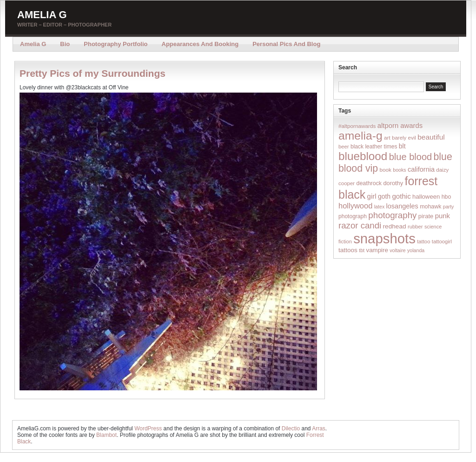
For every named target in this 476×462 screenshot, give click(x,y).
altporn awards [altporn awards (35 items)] (400, 126)
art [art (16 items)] (387, 137)
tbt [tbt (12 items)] (362, 250)
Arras (319, 429)
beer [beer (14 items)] (344, 147)
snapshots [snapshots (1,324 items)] (384, 238)
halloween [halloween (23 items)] (426, 197)
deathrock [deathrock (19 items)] (369, 183)
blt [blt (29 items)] (402, 146)
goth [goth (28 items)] (384, 196)
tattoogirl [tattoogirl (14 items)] (442, 241)
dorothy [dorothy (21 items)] (393, 183)
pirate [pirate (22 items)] (426, 216)
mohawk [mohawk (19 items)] (430, 207)
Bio (65, 44)
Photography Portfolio (116, 44)
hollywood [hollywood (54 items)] (355, 206)
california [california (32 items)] (421, 169)
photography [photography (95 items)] (392, 215)
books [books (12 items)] (399, 170)
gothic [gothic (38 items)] (401, 196)
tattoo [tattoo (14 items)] (423, 241)
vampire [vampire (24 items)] (377, 250)
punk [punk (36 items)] (443, 216)
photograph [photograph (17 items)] (353, 216)
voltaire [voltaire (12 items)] (397, 250)
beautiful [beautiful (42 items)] (431, 137)
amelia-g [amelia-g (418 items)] (360, 136)
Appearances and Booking (200, 44)
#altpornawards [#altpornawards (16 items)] (357, 126)
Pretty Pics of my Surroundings (93, 73)
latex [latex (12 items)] (380, 207)
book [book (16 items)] (385, 170)
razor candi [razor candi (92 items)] (360, 225)
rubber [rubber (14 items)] (415, 227)
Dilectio (291, 429)
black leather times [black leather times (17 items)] (374, 147)
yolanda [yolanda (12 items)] (416, 250)
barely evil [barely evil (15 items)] (404, 138)
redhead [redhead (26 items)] (395, 226)
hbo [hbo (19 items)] (446, 197)
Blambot (106, 435)
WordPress (148, 429)
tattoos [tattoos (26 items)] (348, 250)
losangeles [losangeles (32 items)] (402, 206)
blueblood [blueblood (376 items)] (363, 156)
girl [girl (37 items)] (372, 196)
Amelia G (42, 15)
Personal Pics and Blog (286, 44)
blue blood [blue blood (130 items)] (410, 157)
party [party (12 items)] (449, 207)
